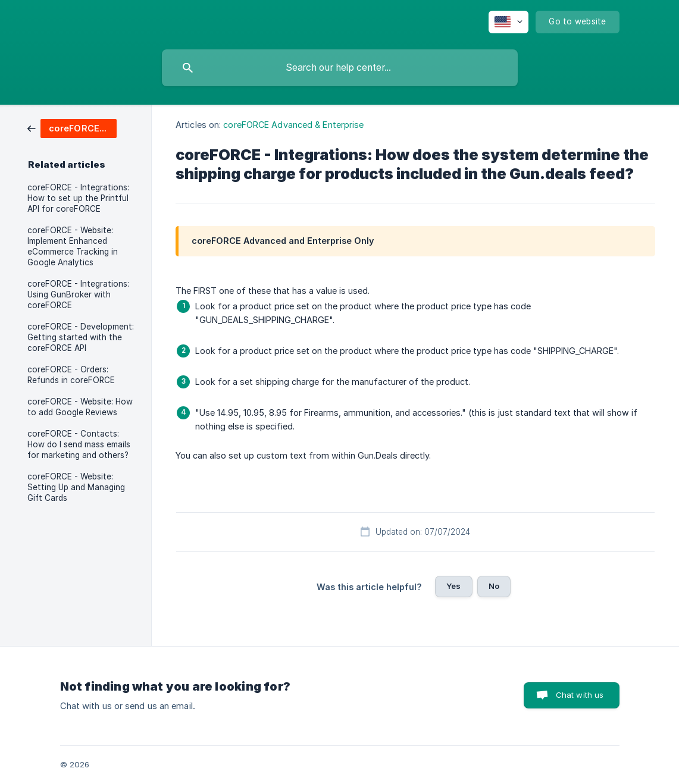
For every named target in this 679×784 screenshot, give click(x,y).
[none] (509, 22)
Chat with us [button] (580, 695)
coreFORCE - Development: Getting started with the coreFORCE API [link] (81, 337)
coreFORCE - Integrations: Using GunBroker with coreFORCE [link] (78, 294)
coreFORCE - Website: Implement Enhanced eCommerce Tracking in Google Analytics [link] (73, 246)
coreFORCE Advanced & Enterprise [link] (293, 125)
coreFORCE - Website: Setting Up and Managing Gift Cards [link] (76, 487)
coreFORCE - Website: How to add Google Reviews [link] (80, 407)
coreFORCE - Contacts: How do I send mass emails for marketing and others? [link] (79, 444)
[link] (72, 128)
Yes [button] (453, 586)
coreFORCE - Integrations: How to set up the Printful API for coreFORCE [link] (78, 198)
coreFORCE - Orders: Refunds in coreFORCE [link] (71, 375)
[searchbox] (340, 68)
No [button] (494, 586)
